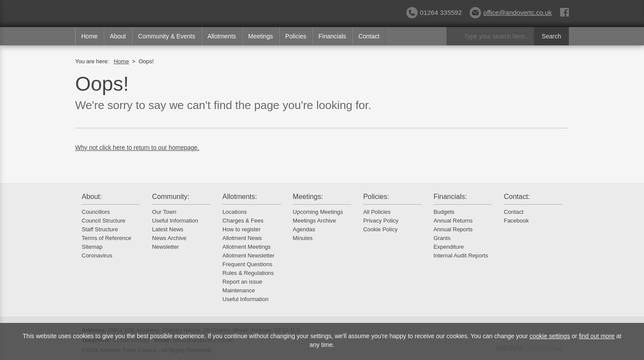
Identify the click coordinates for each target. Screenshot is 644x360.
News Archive (169, 238)
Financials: (450, 197)
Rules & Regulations (248, 273)
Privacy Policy (381, 221)
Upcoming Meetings (318, 212)
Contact (369, 36)
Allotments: (240, 197)
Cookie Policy (380, 229)
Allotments (222, 36)
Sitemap (92, 247)
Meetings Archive (314, 221)
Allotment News (242, 238)
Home (89, 36)
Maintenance (239, 290)
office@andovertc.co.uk (511, 12)
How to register (241, 229)
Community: (171, 197)
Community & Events (167, 36)
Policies (296, 36)
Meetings (261, 36)
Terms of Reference (106, 238)
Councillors (96, 212)
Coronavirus (97, 255)
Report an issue (242, 282)
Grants (442, 238)
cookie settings (550, 336)
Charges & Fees (243, 221)
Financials (332, 36)
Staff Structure (100, 229)
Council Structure (104, 221)
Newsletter (165, 247)
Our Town (164, 212)
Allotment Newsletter (248, 255)
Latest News (168, 229)
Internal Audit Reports (461, 255)
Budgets (444, 212)
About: (92, 197)
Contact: (517, 197)
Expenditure (448, 247)
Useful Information (175, 221)
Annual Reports (453, 229)
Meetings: (308, 197)
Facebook (516, 221)
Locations (235, 212)
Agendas (304, 229)
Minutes (303, 238)
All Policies (377, 212)
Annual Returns (453, 221)
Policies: (376, 197)
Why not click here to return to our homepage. (137, 147)
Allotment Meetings (247, 247)
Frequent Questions (247, 264)
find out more (597, 336)
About (118, 36)
